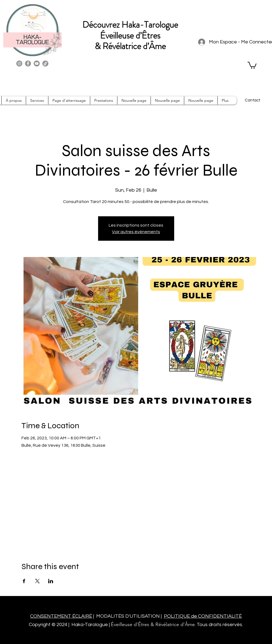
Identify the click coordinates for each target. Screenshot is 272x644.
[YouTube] (37, 64)
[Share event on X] (37, 581)
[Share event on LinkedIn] (51, 581)
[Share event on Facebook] (24, 581)
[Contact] (253, 100)
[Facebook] (28, 64)
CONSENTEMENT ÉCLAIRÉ (61, 616)
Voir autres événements (136, 232)
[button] (252, 65)
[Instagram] (19, 64)
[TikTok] (45, 64)
